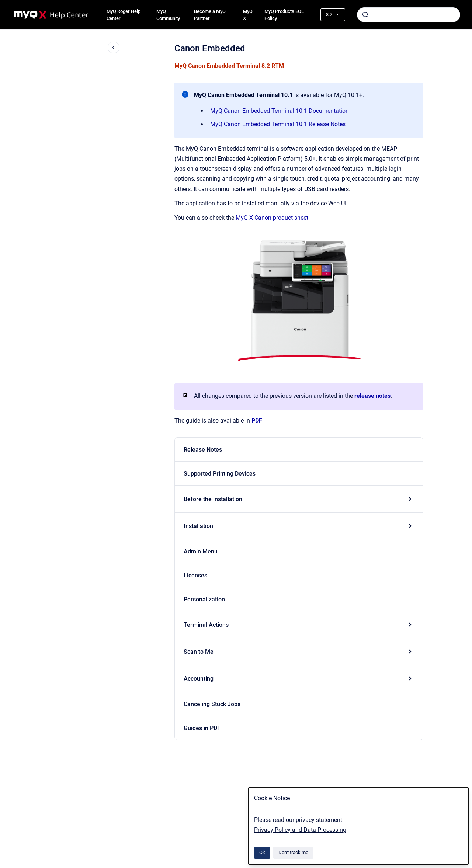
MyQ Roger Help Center (124, 15)
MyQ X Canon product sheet (272, 218)
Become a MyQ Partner (210, 15)
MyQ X (248, 15)
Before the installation (213, 499)
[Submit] (365, 15)
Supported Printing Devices (220, 474)
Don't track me (293, 852)
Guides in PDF (202, 728)
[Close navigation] (114, 48)
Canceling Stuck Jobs (212, 704)
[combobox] (409, 15)
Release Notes (203, 450)
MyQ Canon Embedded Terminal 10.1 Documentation (280, 111)
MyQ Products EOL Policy (284, 15)
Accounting (199, 679)
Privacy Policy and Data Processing (300, 830)
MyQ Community (168, 15)
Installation (198, 526)
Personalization (204, 599)
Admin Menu (201, 551)
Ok (262, 852)
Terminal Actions (206, 625)
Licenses (195, 575)
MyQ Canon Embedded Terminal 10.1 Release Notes (278, 124)
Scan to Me (199, 652)
